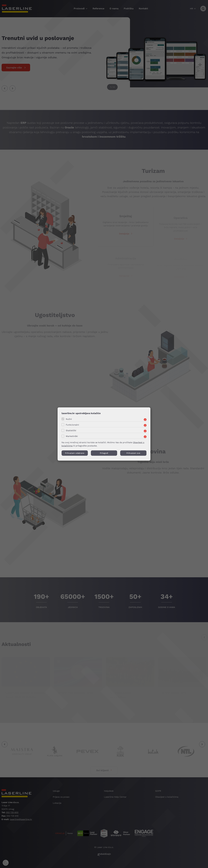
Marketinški (72, 436)
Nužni (69, 419)
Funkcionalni (72, 425)
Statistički (71, 430)
